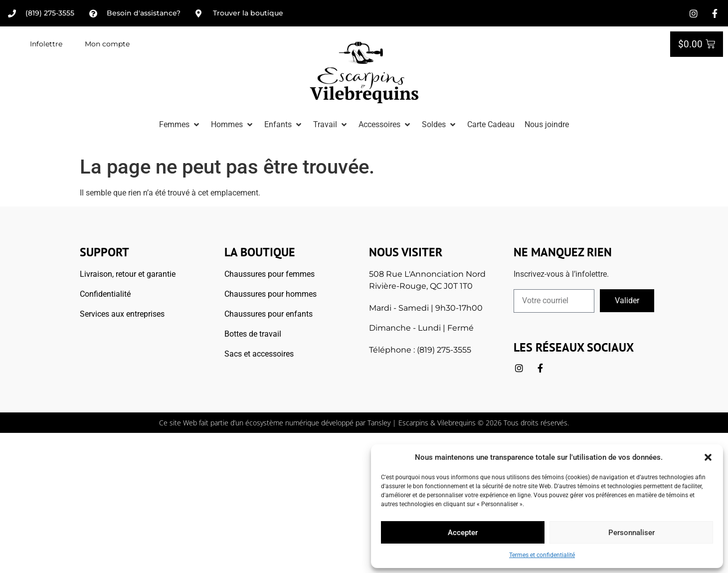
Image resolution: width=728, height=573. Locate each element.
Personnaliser (632, 533)
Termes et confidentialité (542, 555)
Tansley (379, 423)
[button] (708, 457)
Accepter (463, 533)
